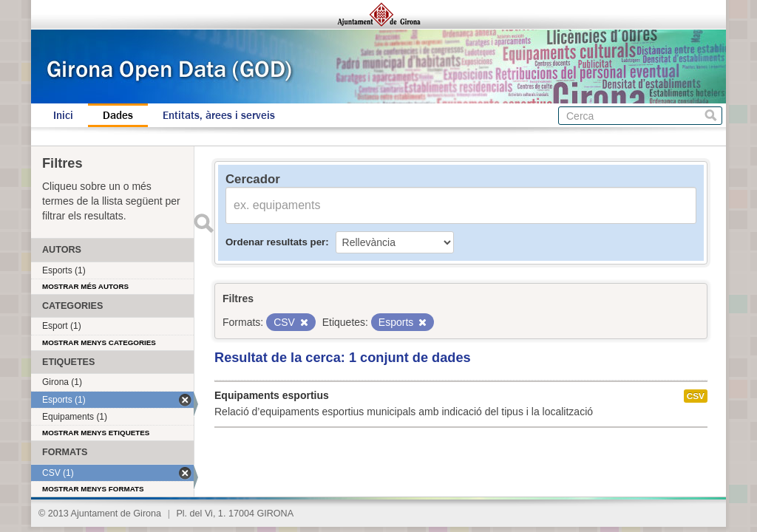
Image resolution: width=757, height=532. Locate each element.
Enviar (203, 223)
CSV (696, 396)
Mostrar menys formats (93, 489)
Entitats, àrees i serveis (219, 115)
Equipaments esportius (272, 395)
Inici (63, 115)
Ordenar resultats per (275, 242)
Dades (118, 115)
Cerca (711, 116)
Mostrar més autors (85, 286)
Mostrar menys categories (99, 342)
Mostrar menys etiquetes (96, 433)
